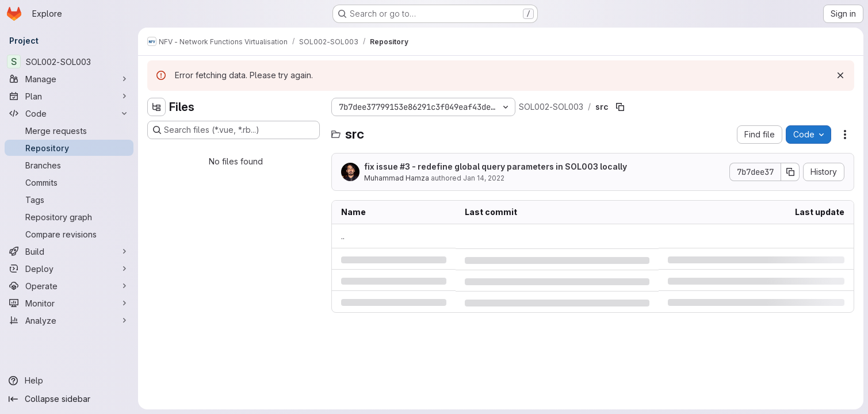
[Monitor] (69, 303)
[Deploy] (69, 269)
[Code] (69, 113)
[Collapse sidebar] (69, 399)
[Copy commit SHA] (790, 172)
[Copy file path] (620, 107)
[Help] (69, 381)
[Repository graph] (69, 217)
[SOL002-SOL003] (69, 62)
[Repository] (69, 148)
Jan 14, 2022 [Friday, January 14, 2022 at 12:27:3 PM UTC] (484, 178)
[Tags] (69, 200)
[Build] (69, 251)
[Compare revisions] (69, 234)
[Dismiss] (840, 75)
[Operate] (69, 286)
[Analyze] (69, 320)
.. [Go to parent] (343, 236)
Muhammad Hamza (397, 178)
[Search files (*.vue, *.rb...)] (234, 130)
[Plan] (69, 96)
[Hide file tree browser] (156, 107)
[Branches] (69, 165)
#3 (405, 166)
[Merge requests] (69, 131)
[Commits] (69, 182)
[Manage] (69, 79)
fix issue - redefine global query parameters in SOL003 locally (496, 166)
